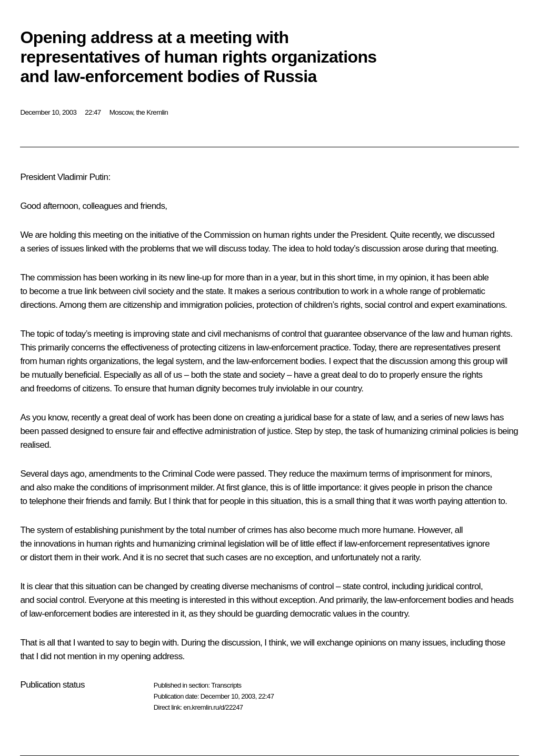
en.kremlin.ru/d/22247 (213, 707)
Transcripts (226, 685)
